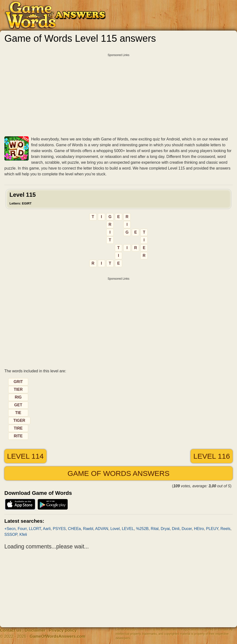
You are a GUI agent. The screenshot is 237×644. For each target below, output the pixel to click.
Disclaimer (35, 630)
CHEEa (74, 529)
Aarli (47, 529)
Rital (155, 529)
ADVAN (102, 529)
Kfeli (23, 534)
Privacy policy (63, 630)
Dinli (176, 529)
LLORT (35, 529)
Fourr (22, 529)
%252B (142, 529)
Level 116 (212, 456)
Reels (225, 529)
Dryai (165, 529)
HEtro (199, 529)
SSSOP (11, 534)
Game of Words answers (118, 473)
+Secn (10, 529)
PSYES (59, 529)
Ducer (187, 529)
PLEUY (212, 529)
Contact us (11, 630)
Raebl (88, 529)
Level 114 (25, 456)
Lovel (115, 529)
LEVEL (128, 529)
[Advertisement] (118, 93)
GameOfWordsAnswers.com (57, 636)
